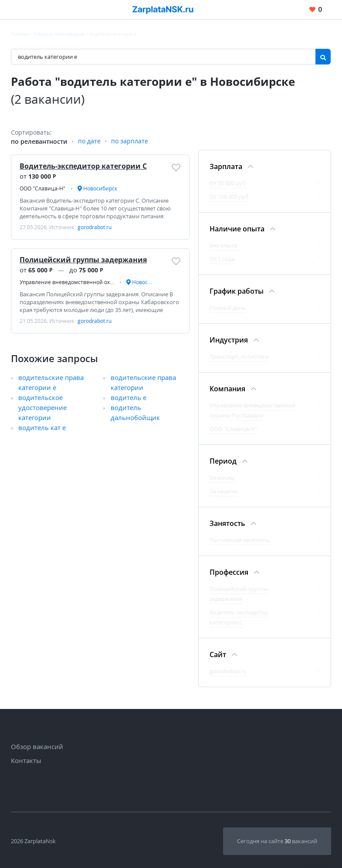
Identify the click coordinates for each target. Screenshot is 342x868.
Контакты (26, 760)
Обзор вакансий (37, 746)
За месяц (222, 478)
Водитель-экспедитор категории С (83, 166)
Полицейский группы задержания (83, 260)
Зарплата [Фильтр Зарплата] (226, 166)
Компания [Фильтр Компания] (227, 389)
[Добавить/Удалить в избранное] (176, 167)
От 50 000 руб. (228, 183)
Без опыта (223, 245)
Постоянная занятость (240, 540)
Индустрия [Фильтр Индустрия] (229, 340)
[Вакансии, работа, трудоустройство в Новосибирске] (163, 10)
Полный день (228, 308)
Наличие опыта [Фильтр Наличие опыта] (237, 229)
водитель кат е (42, 428)
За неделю (224, 491)
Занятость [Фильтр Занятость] (227, 523)
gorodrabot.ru (228, 671)
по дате (89, 141)
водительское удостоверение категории (42, 408)
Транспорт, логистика (239, 356)
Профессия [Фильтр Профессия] (229, 572)
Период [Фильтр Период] (223, 461)
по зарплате (130, 141)
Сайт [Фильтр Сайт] (218, 654)
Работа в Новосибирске (59, 34)
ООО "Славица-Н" (233, 429)
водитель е (129, 398)
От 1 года (222, 259)
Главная (20, 34)
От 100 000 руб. (230, 197)
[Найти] (323, 57)
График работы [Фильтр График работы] (237, 291)
